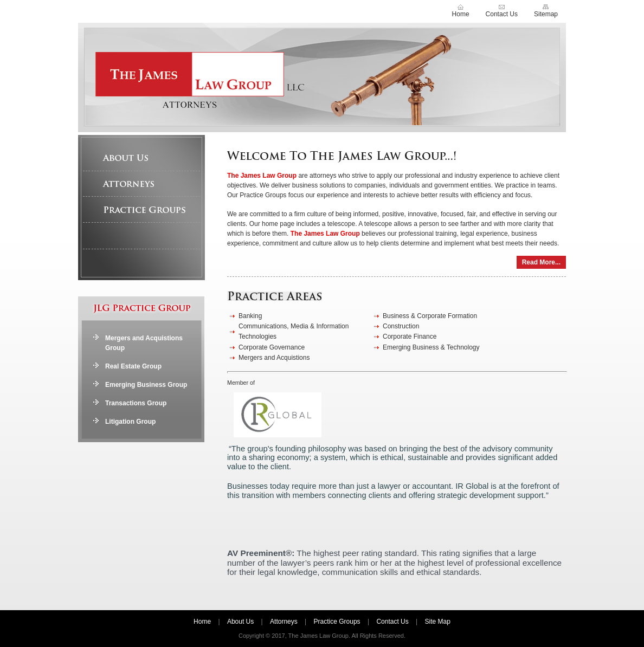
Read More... (541, 262)
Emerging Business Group (146, 385)
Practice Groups (142, 210)
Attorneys (142, 184)
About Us (142, 158)
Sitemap (546, 14)
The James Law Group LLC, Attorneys (322, 77)
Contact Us (502, 14)
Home (461, 14)
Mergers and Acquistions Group (144, 343)
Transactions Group (136, 403)
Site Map (438, 622)
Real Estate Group (133, 366)
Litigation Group (130, 422)
